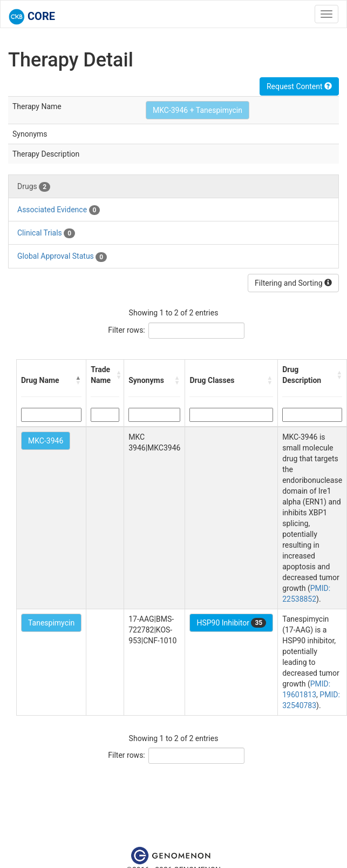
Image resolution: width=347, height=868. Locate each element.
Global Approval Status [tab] (62, 257)
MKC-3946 (46, 441)
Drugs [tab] (34, 187)
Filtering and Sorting (293, 283)
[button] (78, 380)
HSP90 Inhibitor (231, 623)
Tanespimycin (51, 623)
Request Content (299, 86)
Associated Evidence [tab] (59, 210)
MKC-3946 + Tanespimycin (198, 110)
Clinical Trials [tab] (46, 233)
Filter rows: (127, 330)
